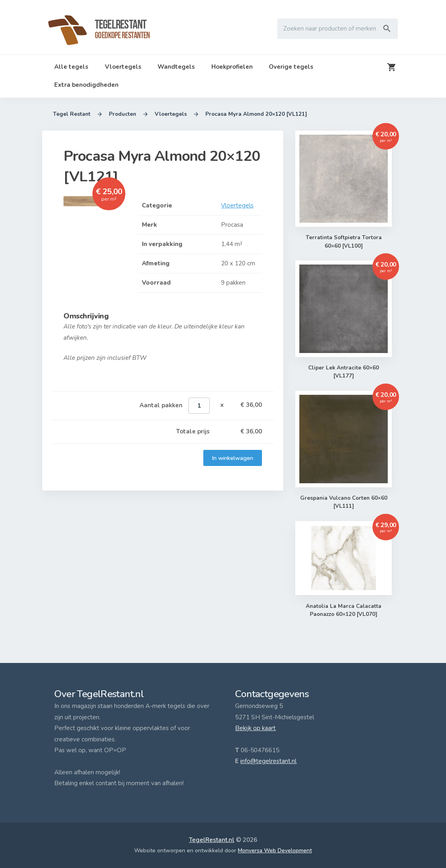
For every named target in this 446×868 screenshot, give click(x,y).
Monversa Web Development (275, 851)
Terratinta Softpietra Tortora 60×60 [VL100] (343, 242)
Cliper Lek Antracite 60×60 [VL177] (343, 372)
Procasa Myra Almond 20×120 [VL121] (256, 114)
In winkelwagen (233, 458)
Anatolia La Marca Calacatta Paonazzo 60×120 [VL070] (343, 610)
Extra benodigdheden (86, 85)
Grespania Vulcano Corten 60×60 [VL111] (343, 502)
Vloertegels (123, 67)
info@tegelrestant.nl (268, 761)
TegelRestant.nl (212, 840)
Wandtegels (176, 67)
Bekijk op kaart (255, 728)
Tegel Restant (72, 114)
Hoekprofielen (232, 67)
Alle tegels (71, 67)
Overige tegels (291, 67)
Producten (123, 114)
